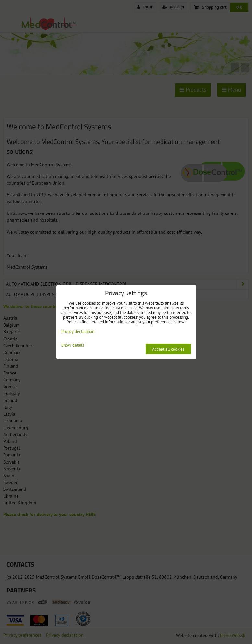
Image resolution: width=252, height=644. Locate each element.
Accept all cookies (168, 349)
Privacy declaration (78, 332)
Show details (73, 345)
